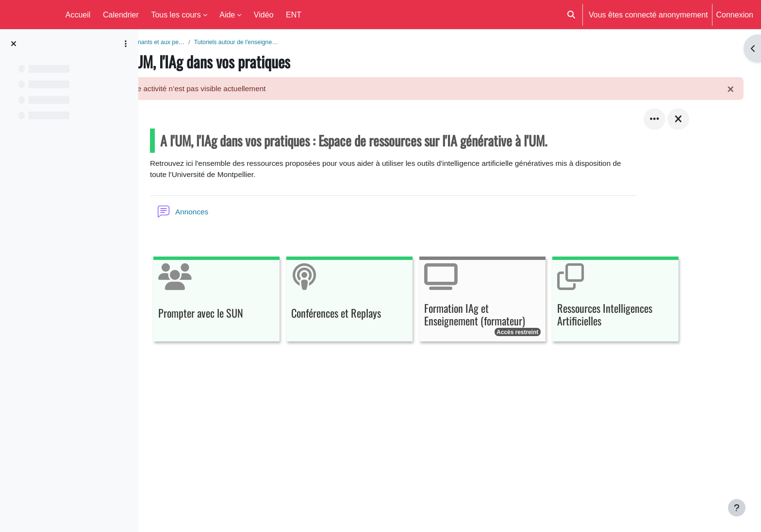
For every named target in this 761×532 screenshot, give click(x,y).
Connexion (735, 15)
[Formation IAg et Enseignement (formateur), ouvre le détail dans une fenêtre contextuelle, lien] (509, 303)
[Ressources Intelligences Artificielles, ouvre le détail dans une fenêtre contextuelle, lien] (642, 303)
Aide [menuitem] (227, 15)
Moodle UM (28, 15)
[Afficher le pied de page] (737, 508)
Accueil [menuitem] (78, 15)
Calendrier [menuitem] (121, 15)
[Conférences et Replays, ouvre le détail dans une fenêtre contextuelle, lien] (376, 303)
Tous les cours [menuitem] (176, 15)
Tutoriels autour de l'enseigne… (303, 42)
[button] (571, 15)
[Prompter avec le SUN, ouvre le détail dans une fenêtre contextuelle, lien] (243, 303)
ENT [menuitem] (294, 15)
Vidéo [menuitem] (264, 15)
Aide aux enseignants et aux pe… (204, 42)
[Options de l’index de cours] (126, 44)
